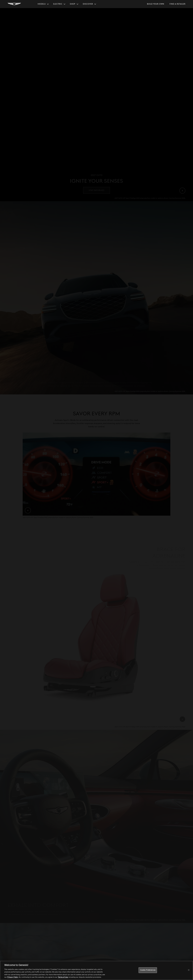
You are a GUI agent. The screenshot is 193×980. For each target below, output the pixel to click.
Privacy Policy (13, 977)
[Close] (189, 970)
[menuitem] (43, 4)
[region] (96, 970)
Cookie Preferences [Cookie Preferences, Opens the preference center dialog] (148, 970)
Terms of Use (63, 977)
